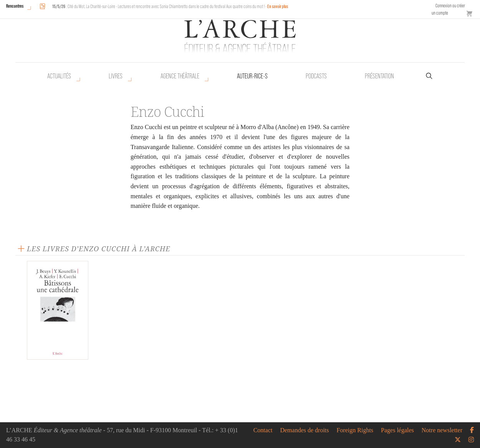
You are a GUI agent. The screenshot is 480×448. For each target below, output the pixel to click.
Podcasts (316, 76)
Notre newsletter (442, 430)
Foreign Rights (355, 430)
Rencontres (15, 6)
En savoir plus (278, 6)
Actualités (59, 76)
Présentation (379, 76)
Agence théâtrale (180, 76)
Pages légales (397, 430)
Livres (116, 76)
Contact (263, 430)
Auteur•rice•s (252, 76)
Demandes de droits (304, 430)
